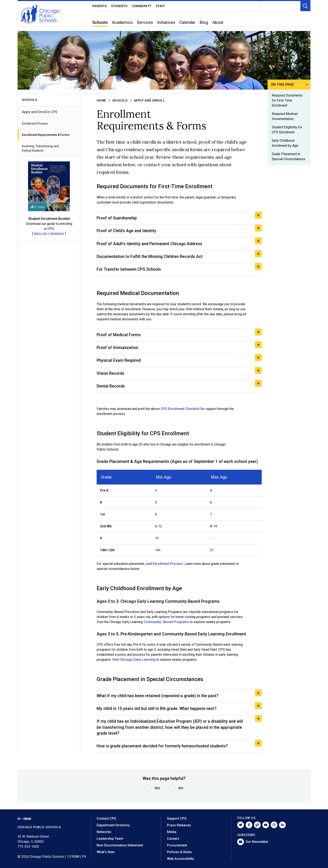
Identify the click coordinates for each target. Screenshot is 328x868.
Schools (120, 100)
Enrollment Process (35, 124)
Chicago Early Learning (137, 663)
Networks (104, 832)
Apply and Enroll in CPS (40, 112)
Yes (157, 788)
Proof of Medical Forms (119, 337)
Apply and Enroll (149, 100)
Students (119, 6)
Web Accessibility (180, 859)
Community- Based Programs (166, 625)
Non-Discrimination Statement (120, 845)
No (181, 788)
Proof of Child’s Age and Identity (127, 232)
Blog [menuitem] (204, 22)
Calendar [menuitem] (187, 22)
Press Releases (179, 825)
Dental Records (111, 390)
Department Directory (113, 825)
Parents (100, 6)
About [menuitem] (218, 22)
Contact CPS (106, 818)
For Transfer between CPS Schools (130, 271)
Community (142, 6)
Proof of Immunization (118, 350)
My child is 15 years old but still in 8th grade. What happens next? (158, 713)
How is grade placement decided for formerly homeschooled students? (165, 752)
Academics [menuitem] (122, 22)
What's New (106, 852)
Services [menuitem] (145, 22)
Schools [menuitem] (100, 22)
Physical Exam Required (119, 363)
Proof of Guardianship (118, 218)
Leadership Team (110, 839)
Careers (173, 839)
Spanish (57, 234)
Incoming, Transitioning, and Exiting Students (40, 148)
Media (172, 832)
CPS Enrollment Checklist (181, 412)
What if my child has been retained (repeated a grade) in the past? (159, 699)
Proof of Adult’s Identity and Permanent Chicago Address (151, 245)
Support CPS (177, 818)
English (41, 234)
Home (101, 100)
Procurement (177, 845)
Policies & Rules (179, 852)
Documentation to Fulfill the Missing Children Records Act (152, 258)
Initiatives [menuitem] (166, 22)
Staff (160, 6)
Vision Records (111, 376)
